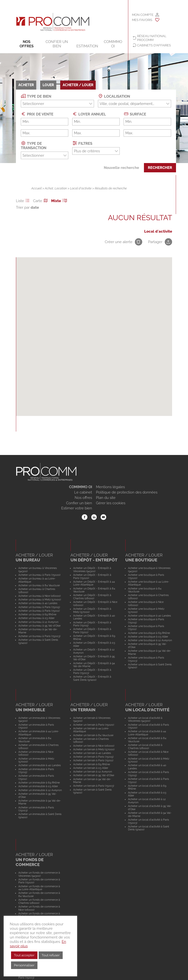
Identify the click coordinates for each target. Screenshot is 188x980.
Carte (41, 201)
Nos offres (27, 44)
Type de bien (36, 96)
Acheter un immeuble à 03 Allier (38, 786)
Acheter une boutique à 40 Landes (149, 616)
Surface (135, 114)
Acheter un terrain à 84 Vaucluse (93, 735)
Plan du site (106, 498)
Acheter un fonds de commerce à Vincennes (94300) (39, 874)
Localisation (114, 96)
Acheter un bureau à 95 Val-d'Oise (39, 626)
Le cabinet (83, 492)
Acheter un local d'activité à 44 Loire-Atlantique (147, 733)
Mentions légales (110, 487)
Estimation (87, 46)
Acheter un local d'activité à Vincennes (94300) (145, 719)
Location (61, 188)
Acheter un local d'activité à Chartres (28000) (145, 747)
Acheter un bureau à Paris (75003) (39, 636)
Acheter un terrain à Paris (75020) (94, 725)
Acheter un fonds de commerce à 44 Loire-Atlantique (39, 888)
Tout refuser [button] (51, 955)
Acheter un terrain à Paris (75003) (94, 786)
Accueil (36, 188)
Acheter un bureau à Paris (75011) (39, 611)
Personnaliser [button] (24, 965)
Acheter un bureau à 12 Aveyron (38, 622)
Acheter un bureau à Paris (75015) (39, 607)
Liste (23, 201)
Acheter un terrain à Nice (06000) (94, 746)
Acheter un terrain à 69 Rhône (92, 764)
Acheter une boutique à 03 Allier (148, 637)
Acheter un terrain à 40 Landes (92, 753)
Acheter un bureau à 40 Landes (38, 603)
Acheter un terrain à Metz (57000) (94, 749)
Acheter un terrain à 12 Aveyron (93, 772)
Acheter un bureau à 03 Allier (36, 618)
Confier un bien (57, 44)
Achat (49, 188)
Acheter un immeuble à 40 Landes (40, 765)
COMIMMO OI (113, 44)
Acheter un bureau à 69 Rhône (37, 614)
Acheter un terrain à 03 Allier (91, 768)
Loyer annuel (89, 114)
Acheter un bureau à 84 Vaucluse (39, 585)
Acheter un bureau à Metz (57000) (40, 599)
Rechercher (160, 168)
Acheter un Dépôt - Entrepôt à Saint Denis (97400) (92, 678)
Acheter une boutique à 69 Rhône (149, 633)
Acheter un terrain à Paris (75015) (93, 757)
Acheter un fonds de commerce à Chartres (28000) (39, 901)
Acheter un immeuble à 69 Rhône (39, 783)
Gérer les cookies (111, 503)
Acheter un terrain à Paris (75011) (93, 760)
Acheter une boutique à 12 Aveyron (150, 640)
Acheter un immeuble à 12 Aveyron (40, 790)
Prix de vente (37, 114)
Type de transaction (34, 145)
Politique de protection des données (127, 492)
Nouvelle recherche (121, 168)
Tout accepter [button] (24, 955)
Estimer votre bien (77, 508)
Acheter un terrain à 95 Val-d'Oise (94, 775)
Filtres (82, 143)
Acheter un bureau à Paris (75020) (39, 575)
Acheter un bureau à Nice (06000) (40, 596)
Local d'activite (81, 188)
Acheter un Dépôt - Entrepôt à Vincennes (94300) (92, 570)
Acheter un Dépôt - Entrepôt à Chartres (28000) (92, 597)
